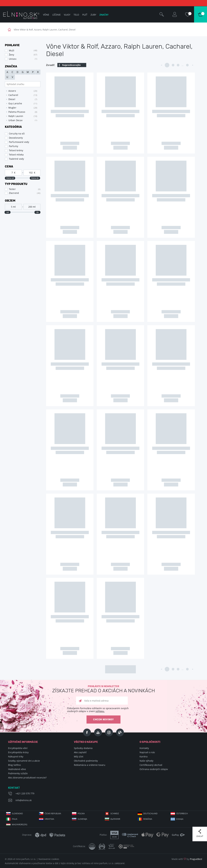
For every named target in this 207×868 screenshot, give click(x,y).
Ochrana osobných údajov (154, 769)
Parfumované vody (19, 142)
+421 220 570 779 (25, 793)
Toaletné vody (16, 159)
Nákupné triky (16, 757)
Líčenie (57, 15)
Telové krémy (16, 150)
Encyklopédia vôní (18, 748)
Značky (104, 15)
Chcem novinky (103, 720)
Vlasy (67, 15)
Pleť (85, 15)
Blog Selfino (14, 765)
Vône (46, 15)
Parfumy (14, 146)
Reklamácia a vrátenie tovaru (90, 765)
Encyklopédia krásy (18, 752)
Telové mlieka (16, 155)
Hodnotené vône (17, 769)
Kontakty (144, 748)
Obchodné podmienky (86, 761)
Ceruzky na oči (17, 134)
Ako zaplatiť (80, 752)
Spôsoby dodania (83, 748)
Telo (76, 15)
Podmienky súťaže (18, 773)
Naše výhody (146, 761)
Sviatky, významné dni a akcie (24, 761)
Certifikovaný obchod (151, 765)
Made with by (187, 859)
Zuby (93, 15)
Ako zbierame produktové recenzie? (27, 778)
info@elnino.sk (24, 800)
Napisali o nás (147, 752)
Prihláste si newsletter (103, 689)
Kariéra (144, 757)
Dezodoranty (16, 138)
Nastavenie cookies (49, 859)
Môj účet (79, 757)
